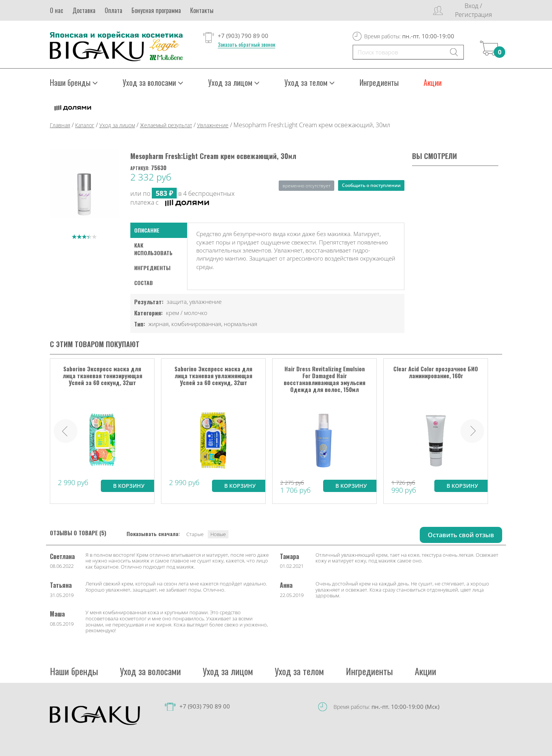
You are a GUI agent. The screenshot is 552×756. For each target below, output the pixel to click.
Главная (60, 125)
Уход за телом (310, 82)
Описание (147, 230)
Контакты (202, 10)
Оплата (113, 10)
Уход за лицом (234, 82)
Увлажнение (213, 125)
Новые (218, 534)
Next (472, 431)
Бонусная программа (156, 10)
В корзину (129, 485)
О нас (57, 10)
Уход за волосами (153, 82)
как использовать (153, 249)
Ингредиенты (379, 82)
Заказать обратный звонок (246, 44)
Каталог (85, 125)
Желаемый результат (166, 125)
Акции (433, 82)
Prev (66, 431)
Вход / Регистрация (473, 10)
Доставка (84, 10)
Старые (195, 534)
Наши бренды (74, 82)
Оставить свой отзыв (461, 535)
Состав (144, 283)
